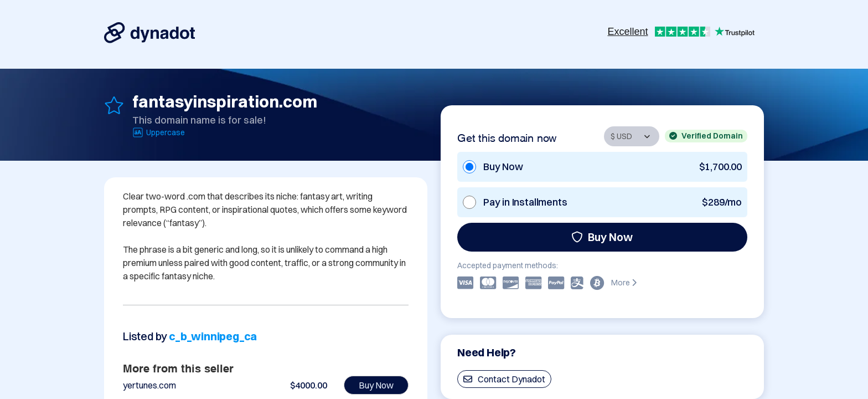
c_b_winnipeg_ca (213, 336)
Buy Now (602, 237)
